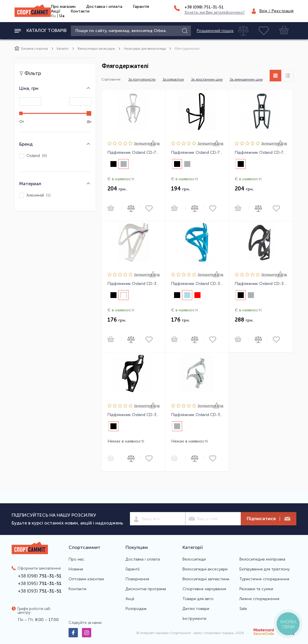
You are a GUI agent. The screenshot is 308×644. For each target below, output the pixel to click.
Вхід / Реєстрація (276, 11)
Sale (243, 609)
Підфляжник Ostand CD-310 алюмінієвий (261, 284)
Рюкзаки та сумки (256, 589)
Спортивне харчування (204, 589)
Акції (55, 11)
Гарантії (132, 569)
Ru (53, 16)
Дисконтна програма (146, 589)
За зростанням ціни (207, 79)
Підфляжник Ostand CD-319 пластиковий (133, 415)
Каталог (63, 49)
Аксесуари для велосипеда (145, 49)
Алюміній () (35, 195)
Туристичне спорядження (264, 579)
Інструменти (194, 619)
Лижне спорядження (259, 599)
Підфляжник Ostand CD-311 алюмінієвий (197, 415)
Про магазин (63, 7)
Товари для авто (198, 599)
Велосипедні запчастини (206, 579)
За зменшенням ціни (246, 79)
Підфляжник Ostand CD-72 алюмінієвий (261, 153)
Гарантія (141, 7)
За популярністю (142, 79)
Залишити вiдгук (147, 143)
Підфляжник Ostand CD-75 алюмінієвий (197, 153)
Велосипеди (194, 559)
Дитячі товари (196, 609)
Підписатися (268, 519)
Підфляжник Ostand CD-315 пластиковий (197, 284)
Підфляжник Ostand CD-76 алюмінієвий (133, 153)
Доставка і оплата (104, 7)
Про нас (76, 559)
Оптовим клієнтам (86, 579)
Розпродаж (136, 609)
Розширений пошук (215, 31)
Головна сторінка (31, 49)
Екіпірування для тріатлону (265, 569)
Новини (76, 569)
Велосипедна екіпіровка (262, 559)
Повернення (137, 579)
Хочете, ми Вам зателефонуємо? (215, 12)
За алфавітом (173, 79)
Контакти (80, 11)
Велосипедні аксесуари (96, 49)
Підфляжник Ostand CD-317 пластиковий (133, 284)
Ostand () (33, 156)
